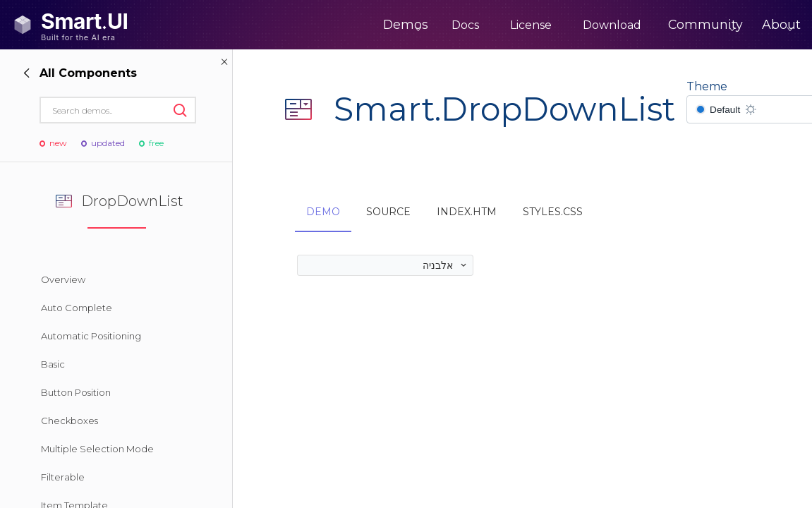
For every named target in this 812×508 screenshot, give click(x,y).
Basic (53, 364)
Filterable (63, 477)
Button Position (76, 392)
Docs (415, 25)
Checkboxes (69, 421)
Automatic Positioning (91, 336)
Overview (63, 279)
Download (562, 25)
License (481, 25)
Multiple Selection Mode (97, 449)
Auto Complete (77, 308)
